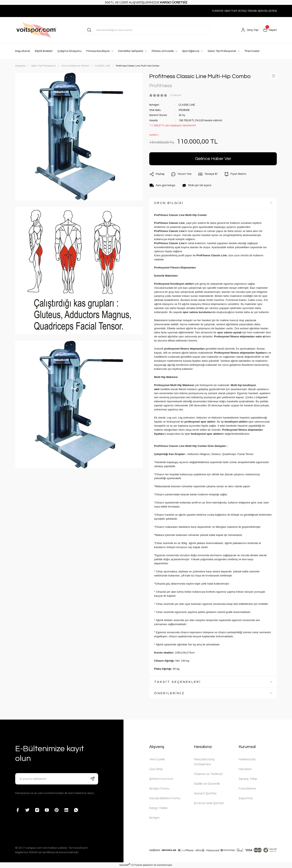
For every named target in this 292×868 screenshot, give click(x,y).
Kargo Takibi (158, 808)
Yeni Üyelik (157, 759)
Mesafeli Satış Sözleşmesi (204, 762)
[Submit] (92, 779)
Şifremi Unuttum (161, 779)
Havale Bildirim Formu (165, 798)
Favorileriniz (247, 789)
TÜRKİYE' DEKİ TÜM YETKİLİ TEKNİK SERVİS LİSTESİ (244, 11)
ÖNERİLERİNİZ (169, 693)
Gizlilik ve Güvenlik (207, 784)
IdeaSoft (125, 865)
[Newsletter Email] (57, 779)
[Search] (146, 30)
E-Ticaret (137, 865)
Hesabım (245, 769)
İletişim (154, 818)
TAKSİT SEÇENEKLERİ (178, 682)
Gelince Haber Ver (213, 159)
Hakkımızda (247, 759)
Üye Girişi (156, 769)
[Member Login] (250, 30)
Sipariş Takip (248, 779)
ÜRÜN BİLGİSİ (169, 203)
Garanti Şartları (205, 793)
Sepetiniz (246, 798)
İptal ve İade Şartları (209, 803)
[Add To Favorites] (274, 76)
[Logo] (46, 30)
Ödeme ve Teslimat (208, 774)
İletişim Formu (159, 789)
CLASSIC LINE (187, 105)
